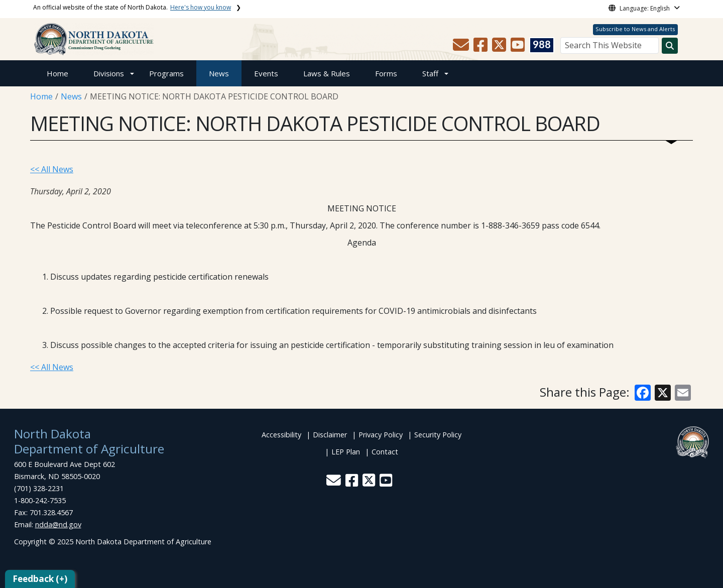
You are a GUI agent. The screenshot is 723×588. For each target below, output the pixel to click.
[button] (462, 48)
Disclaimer (330, 435)
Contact (385, 452)
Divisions (109, 73)
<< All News (52, 169)
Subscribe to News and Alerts (635, 29)
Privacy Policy (381, 435)
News (219, 73)
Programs (166, 73)
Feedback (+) (40, 579)
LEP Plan (346, 452)
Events (266, 73)
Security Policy (438, 435)
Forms (386, 73)
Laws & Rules (327, 73)
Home (57, 73)
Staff (430, 73)
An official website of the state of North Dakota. (132, 7)
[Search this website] (670, 46)
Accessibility (281, 435)
